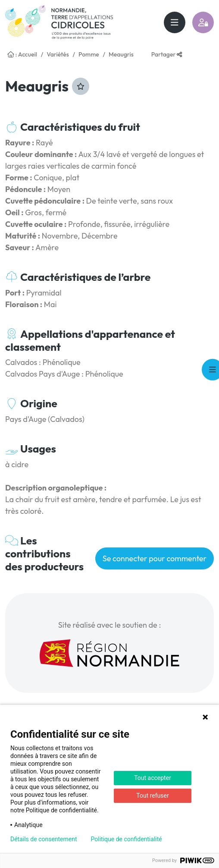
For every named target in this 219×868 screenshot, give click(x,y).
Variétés (58, 54)
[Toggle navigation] (175, 22)
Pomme (89, 54)
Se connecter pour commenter (155, 558)
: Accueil (22, 54)
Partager (167, 54)
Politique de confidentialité (127, 839)
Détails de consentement (44, 839)
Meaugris (121, 54)
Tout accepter (153, 778)
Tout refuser (152, 796)
